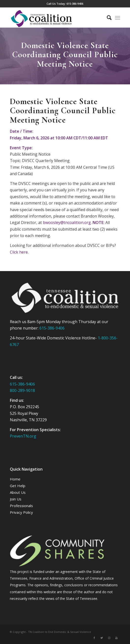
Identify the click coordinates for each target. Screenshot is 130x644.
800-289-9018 (22, 390)
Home (15, 479)
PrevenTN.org (23, 436)
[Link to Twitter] (102, 638)
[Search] (107, 18)
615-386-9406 (75, 4)
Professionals (21, 506)
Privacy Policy (21, 512)
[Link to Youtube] (116, 638)
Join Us (16, 499)
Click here (19, 252)
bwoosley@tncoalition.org (67, 222)
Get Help (18, 486)
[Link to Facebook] (94, 638)
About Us (18, 492)
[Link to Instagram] (109, 638)
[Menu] (118, 18)
